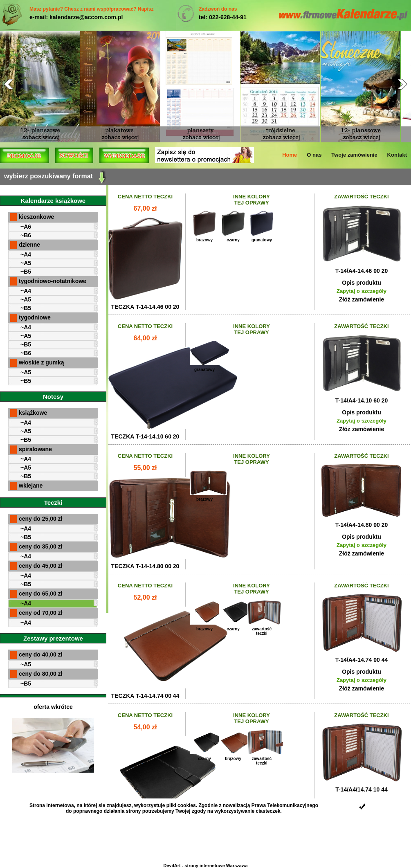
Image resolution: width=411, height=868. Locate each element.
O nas (314, 155)
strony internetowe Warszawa (216, 866)
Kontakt (397, 155)
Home (290, 155)
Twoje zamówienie (354, 155)
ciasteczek (268, 811)
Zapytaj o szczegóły (362, 291)
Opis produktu (362, 283)
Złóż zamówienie (362, 299)
